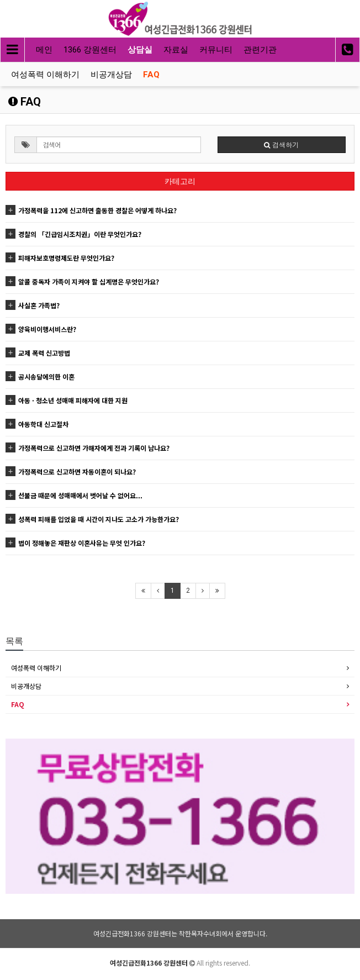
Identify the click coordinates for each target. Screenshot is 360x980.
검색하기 (281, 144)
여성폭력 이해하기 (45, 75)
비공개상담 (111, 75)
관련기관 (260, 50)
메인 (44, 50)
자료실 (176, 50)
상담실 (140, 50)
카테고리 (180, 181)
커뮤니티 (216, 50)
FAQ (151, 75)
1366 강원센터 (90, 50)
